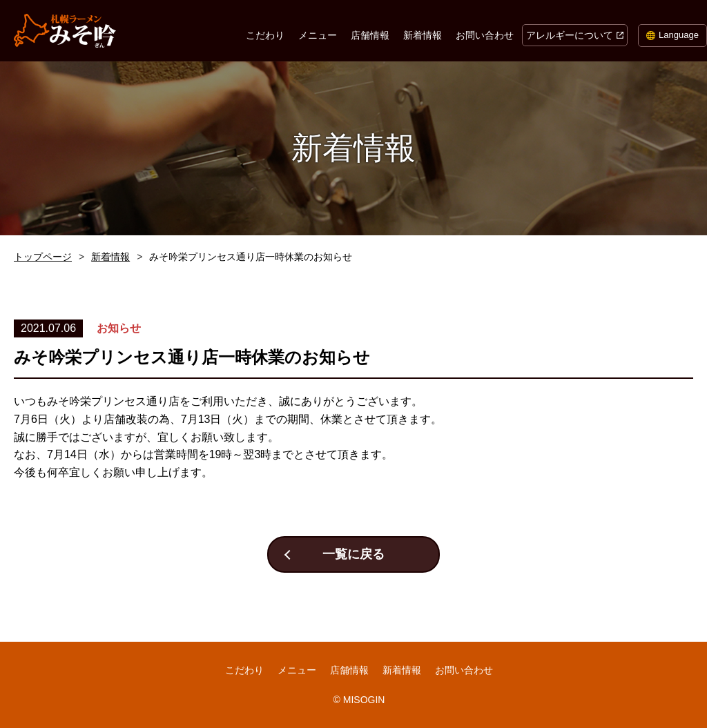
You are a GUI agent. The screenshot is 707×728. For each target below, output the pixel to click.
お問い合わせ (485, 35)
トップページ (43, 257)
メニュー (318, 35)
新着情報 (423, 35)
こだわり (265, 35)
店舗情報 (370, 35)
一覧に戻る (353, 554)
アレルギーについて (570, 35)
